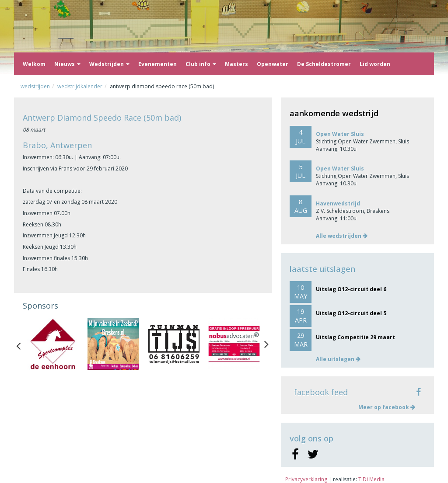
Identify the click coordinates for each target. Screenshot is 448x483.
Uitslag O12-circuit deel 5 (351, 313)
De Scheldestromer (324, 64)
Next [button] (266, 344)
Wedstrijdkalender (80, 86)
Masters (236, 64)
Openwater (273, 64)
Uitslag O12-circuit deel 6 (351, 289)
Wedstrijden (109, 64)
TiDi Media (371, 479)
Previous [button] (23, 344)
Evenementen (157, 64)
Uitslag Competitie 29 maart (355, 337)
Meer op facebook (387, 407)
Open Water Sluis (340, 134)
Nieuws (67, 64)
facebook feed (321, 392)
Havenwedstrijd (338, 203)
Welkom (34, 64)
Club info (201, 64)
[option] (53, 344)
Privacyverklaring (306, 479)
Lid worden (375, 64)
